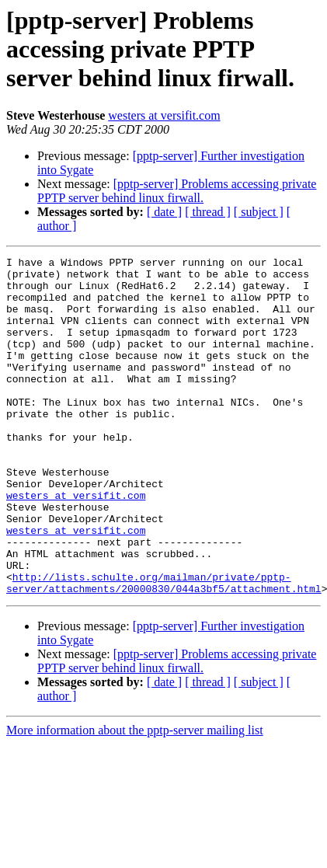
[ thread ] (208, 212)
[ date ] (164, 212)
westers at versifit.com (164, 115)
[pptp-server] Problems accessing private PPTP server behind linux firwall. (177, 191)
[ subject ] (259, 212)
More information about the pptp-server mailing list (135, 798)
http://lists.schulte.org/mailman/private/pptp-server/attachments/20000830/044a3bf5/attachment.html (164, 649)
